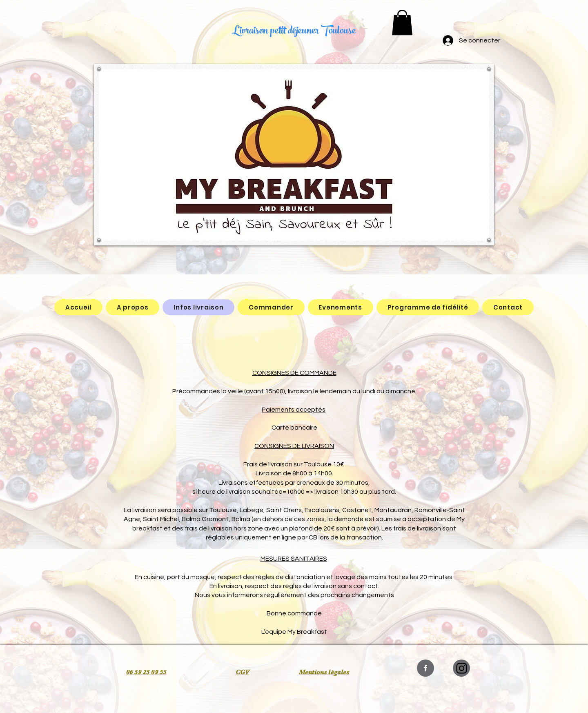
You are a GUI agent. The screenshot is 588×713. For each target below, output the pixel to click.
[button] (402, 22)
